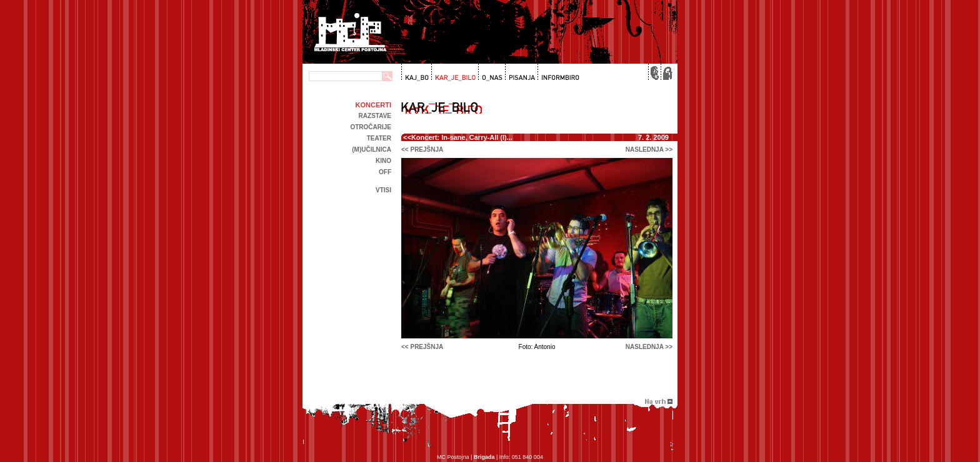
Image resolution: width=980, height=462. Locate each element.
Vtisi (383, 190)
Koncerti (373, 105)
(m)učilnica (372, 150)
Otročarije (371, 127)
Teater (379, 138)
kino (383, 161)
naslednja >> (649, 150)
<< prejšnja (422, 150)
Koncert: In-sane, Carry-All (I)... (462, 137)
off (385, 172)
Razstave (375, 116)
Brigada (484, 457)
